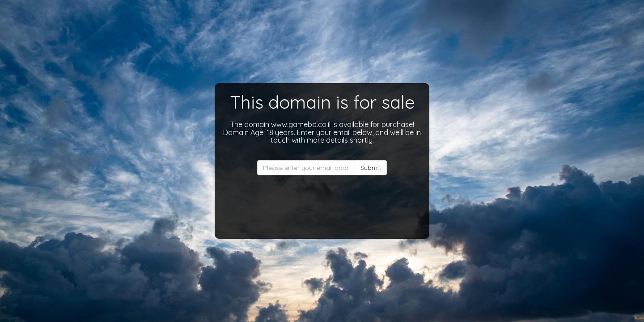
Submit (371, 168)
